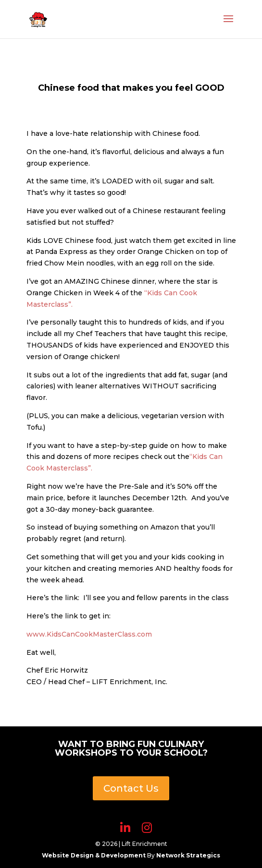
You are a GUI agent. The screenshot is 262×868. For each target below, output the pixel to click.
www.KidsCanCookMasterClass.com (89, 634)
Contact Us (131, 788)
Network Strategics (188, 855)
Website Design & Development (94, 855)
